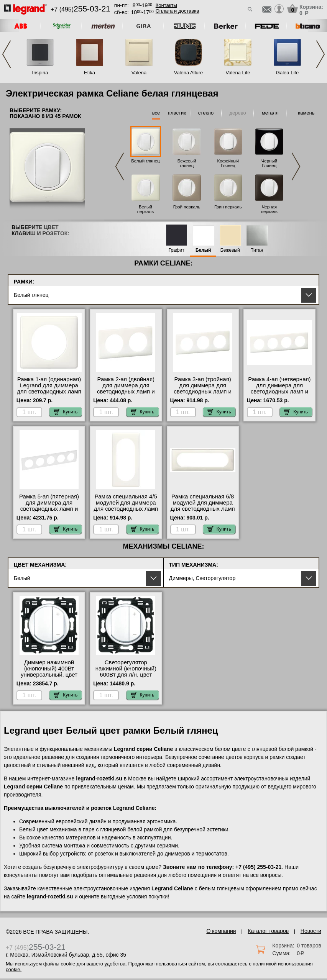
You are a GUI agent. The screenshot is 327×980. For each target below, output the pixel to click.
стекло (206, 113)
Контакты (166, 5)
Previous (7, 54)
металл (270, 113)
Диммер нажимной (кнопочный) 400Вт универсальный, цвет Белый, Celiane (49, 672)
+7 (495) (81, 9)
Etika (90, 73)
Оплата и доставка (177, 11)
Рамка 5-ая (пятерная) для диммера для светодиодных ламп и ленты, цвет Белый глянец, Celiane (49, 509)
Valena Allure (189, 73)
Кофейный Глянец (228, 163)
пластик (177, 113)
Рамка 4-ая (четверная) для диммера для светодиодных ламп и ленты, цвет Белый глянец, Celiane (279, 392)
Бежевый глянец (187, 163)
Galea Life (287, 73)
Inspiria (40, 73)
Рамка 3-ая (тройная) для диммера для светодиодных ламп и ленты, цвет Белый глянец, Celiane (203, 392)
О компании (221, 931)
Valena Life (238, 73)
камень (306, 113)
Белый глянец (145, 161)
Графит (177, 250)
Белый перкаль (145, 209)
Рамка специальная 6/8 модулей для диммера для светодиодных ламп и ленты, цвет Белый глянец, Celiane (203, 509)
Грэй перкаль (187, 207)
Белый (203, 250)
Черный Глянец (269, 163)
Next (320, 54)
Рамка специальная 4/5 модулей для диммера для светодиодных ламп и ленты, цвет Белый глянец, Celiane (126, 509)
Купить (66, 412)
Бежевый (230, 250)
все (156, 113)
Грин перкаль (228, 207)
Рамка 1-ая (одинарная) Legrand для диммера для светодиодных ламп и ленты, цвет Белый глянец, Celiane (49, 392)
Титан (257, 250)
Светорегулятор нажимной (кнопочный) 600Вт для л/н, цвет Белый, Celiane (126, 672)
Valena (139, 73)
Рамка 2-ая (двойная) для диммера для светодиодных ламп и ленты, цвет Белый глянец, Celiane (126, 392)
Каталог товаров (268, 931)
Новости (311, 931)
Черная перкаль (269, 209)
